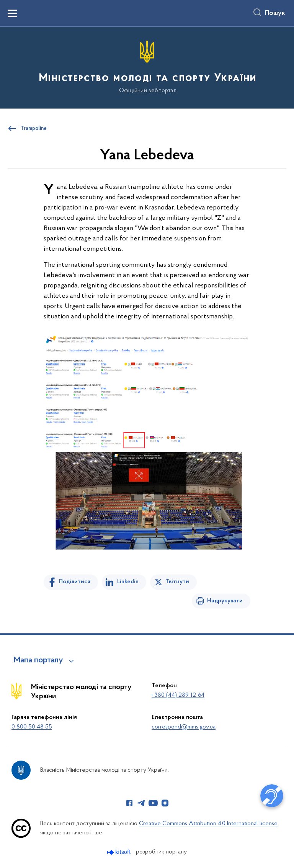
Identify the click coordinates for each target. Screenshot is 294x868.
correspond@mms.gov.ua (184, 727)
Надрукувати (225, 601)
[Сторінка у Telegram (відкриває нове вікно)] (141, 803)
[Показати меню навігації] (12, 13)
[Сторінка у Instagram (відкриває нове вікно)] (165, 803)
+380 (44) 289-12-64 (178, 695)
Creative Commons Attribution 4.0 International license (208, 824)
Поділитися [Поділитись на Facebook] (75, 582)
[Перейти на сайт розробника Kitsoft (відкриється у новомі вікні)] (120, 852)
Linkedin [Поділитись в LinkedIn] (128, 582)
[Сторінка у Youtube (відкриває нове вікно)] (153, 803)
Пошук (275, 13)
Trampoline (34, 129)
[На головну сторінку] (147, 67)
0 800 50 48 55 (32, 727)
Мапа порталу (38, 660)
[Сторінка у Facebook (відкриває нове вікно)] (129, 803)
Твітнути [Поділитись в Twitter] (177, 582)
